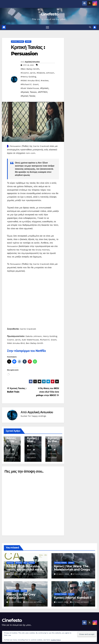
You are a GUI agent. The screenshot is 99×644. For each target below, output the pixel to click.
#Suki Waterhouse (30, 88)
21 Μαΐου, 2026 (63, 574)
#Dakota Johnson (45, 73)
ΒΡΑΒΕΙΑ (19, 563)
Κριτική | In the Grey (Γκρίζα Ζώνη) (21, 596)
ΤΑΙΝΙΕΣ (28, 42)
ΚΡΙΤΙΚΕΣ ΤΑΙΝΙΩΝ (17, 42)
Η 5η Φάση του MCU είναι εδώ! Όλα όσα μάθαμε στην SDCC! (48, 392)
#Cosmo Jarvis (28, 73)
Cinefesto (50, 14)
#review (45, 81)
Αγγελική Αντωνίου (32, 62)
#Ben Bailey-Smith (30, 69)
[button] (90, 27)
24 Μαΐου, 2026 (16, 574)
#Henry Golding (28, 77)
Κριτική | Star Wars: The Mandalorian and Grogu (72, 568)
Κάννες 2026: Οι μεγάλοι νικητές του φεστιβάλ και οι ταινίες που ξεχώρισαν (24, 570)
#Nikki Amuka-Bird (30, 81)
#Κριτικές (44, 88)
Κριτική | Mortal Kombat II (73, 598)
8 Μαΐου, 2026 (63, 602)
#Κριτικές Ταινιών (29, 92)
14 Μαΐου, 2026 (15, 602)
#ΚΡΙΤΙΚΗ (43, 92)
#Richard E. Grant (30, 84)
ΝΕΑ (25, 563)
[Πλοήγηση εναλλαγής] (48, 27)
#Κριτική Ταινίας (28, 96)
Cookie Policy (56, 640)
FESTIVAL (10, 563)
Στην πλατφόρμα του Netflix (26, 351)
